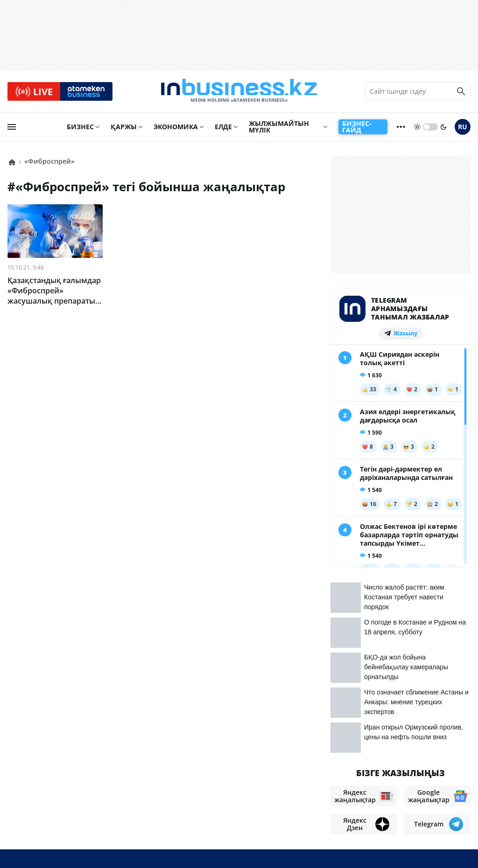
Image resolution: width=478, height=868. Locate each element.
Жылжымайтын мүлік (279, 129)
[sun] (417, 129)
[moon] (443, 129)
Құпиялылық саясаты (232, 845)
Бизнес (80, 129)
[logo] (239, 93)
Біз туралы (28, 804)
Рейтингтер (122, 818)
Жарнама (134, 804)
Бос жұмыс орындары (50, 818)
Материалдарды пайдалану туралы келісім (385, 796)
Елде (223, 129)
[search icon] (461, 93)
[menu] (12, 129)
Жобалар (177, 804)
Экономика (176, 129)
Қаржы (124, 129)
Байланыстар (82, 804)
